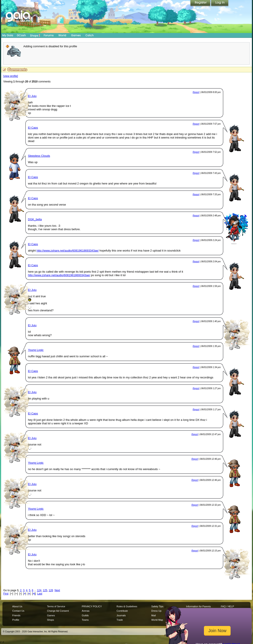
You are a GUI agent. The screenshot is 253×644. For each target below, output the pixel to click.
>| (34, 594)
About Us (17, 606)
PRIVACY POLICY (92, 606)
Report (196, 92)
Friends (16, 615)
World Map (157, 620)
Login (220, 3)
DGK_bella (35, 219)
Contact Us (18, 611)
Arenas (86, 611)
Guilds (85, 615)
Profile (16, 620)
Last (40, 594)
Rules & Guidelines (127, 606)
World (62, 35)
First (6, 594)
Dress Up (156, 611)
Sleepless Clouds (39, 156)
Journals (121, 615)
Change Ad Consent (58, 611)
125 (45, 590)
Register (201, 3)
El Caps (33, 128)
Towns (85, 620)
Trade (120, 620)
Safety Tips (157, 606)
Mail (154, 615)
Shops (35, 35)
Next (57, 590)
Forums (49, 35)
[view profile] (11, 76)
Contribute (122, 611)
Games (76, 35)
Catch (90, 35)
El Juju (32, 96)
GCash (21, 35)
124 (39, 590)
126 (51, 590)
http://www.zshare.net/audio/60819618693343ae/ (68, 251)
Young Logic (36, 350)
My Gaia (8, 35)
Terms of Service (56, 606)
